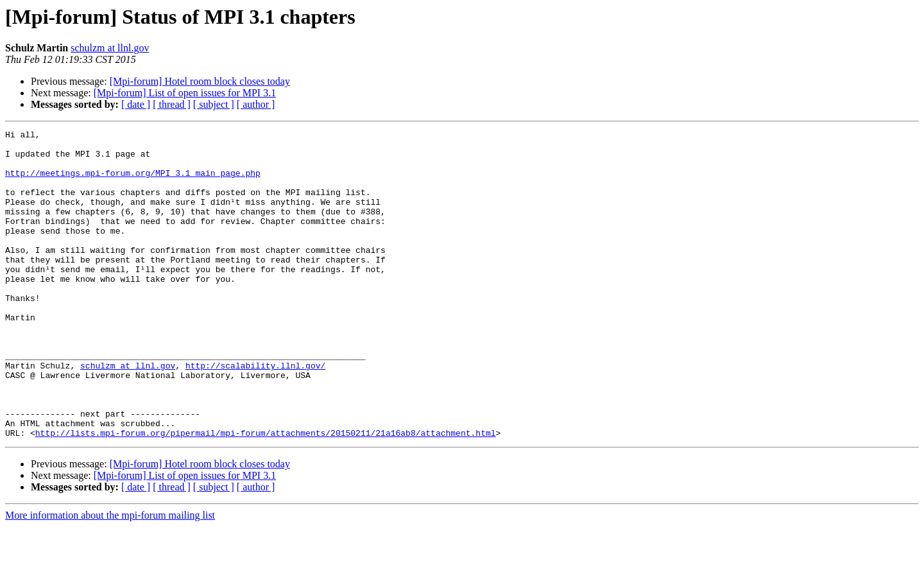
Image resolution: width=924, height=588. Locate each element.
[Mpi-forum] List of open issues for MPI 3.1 (185, 93)
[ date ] (136, 104)
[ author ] (256, 104)
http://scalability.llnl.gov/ (255, 413)
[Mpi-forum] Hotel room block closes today (200, 81)
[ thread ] (172, 104)
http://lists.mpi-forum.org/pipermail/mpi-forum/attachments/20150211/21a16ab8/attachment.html (266, 494)
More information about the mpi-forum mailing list (110, 577)
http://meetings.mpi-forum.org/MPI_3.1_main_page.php (133, 182)
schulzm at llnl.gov (110, 48)
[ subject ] (214, 104)
